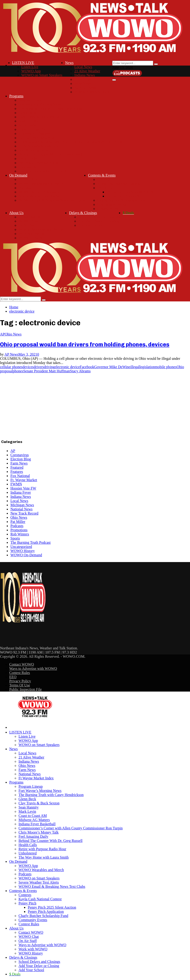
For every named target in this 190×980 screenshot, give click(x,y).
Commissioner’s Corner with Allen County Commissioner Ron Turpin (71, 142)
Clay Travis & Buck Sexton (39, 117)
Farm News (83, 84)
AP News (11, 354)
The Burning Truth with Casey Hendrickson (51, 109)
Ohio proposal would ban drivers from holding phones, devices (85, 344)
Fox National (20, 476)
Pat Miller (18, 522)
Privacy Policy (20, 681)
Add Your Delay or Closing (99, 221)
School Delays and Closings (99, 217)
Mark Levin (27, 125)
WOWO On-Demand (26, 555)
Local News (83, 67)
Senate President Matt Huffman (47, 371)
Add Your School (91, 225)
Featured (17, 467)
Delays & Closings (83, 213)
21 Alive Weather (87, 71)
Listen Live (30, 67)
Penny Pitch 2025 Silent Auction (131, 192)
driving (49, 367)
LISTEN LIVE (23, 63)
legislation (147, 367)
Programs (16, 96)
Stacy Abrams (80, 371)
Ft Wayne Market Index (92, 92)
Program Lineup (31, 100)
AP (2, 334)
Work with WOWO (33, 234)
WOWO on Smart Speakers (42, 75)
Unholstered (28, 167)
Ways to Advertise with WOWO (42, 229)
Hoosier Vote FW (23, 488)
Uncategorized (21, 547)
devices (28, 367)
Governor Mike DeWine (112, 367)
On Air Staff (28, 225)
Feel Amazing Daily (33, 150)
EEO (13, 677)
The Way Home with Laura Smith (44, 171)
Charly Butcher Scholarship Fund (122, 200)
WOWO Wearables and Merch (41, 184)
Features (17, 472)
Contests (104, 179)
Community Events (112, 204)
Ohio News (83, 79)
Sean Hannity (29, 121)
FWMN (16, 484)
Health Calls (28, 159)
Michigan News (22, 505)
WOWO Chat (29, 221)
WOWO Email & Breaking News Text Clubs (52, 200)
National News (85, 88)
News (69, 63)
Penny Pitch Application (125, 196)
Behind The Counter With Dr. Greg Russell (51, 154)
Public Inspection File (25, 689)
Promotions (19, 530)
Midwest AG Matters (34, 134)
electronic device (67, 367)
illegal (135, 367)
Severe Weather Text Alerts (39, 196)
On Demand (18, 175)
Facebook (87, 367)
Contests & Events (102, 175)
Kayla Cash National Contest (119, 184)
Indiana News (84, 75)
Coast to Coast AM (33, 129)
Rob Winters (20, 534)
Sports (15, 538)
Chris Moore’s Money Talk (39, 146)
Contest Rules (107, 209)
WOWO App (31, 71)
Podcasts (25, 188)
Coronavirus (20, 455)
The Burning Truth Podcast (31, 542)
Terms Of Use (20, 685)
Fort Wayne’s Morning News (40, 104)
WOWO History (31, 238)
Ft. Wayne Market (24, 480)
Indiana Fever (21, 492)
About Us (16, 213)
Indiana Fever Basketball (37, 138)
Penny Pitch (106, 188)
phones (18, 371)
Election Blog (21, 459)
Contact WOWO (31, 217)
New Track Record (24, 513)
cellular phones (11, 367)
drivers (39, 367)
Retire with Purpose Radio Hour (42, 163)
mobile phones (166, 367)
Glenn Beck (27, 113)
